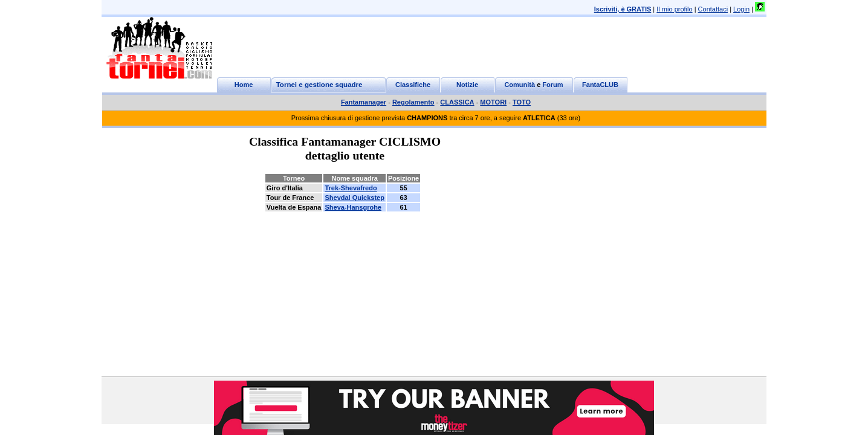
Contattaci (713, 9)
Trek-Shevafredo (351, 188)
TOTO (522, 102)
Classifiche (413, 85)
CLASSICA (457, 102)
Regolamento (413, 102)
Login (741, 9)
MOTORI (493, 102)
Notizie (467, 85)
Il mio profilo (674, 9)
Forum (552, 85)
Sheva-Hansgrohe (353, 207)
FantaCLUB (600, 85)
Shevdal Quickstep (354, 198)
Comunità (520, 85)
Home (244, 85)
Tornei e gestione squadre (319, 85)
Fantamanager (364, 102)
